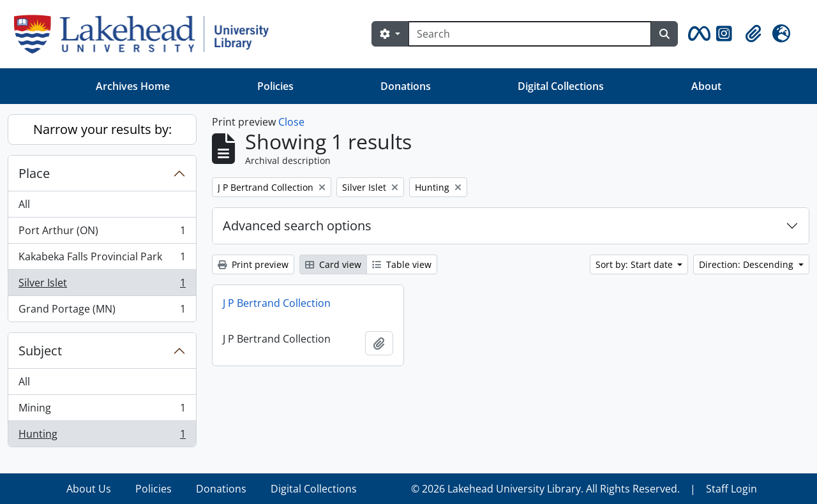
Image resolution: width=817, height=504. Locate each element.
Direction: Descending (747, 264)
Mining (102, 411)
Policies (275, 86)
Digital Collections (561, 86)
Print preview (253, 264)
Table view (402, 264)
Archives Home (133, 86)
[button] (697, 34)
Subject (40, 351)
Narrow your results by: (102, 129)
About (706, 86)
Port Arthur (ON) (102, 233)
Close (291, 122)
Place (34, 173)
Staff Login (731, 489)
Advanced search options (297, 226)
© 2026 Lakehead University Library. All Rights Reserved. (545, 489)
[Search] (530, 34)
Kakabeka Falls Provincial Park (102, 259)
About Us (89, 489)
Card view (333, 264)
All (24, 204)
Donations (406, 86)
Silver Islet (102, 285)
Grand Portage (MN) (102, 311)
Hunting (102, 436)
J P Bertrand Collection (277, 303)
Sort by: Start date (635, 264)
